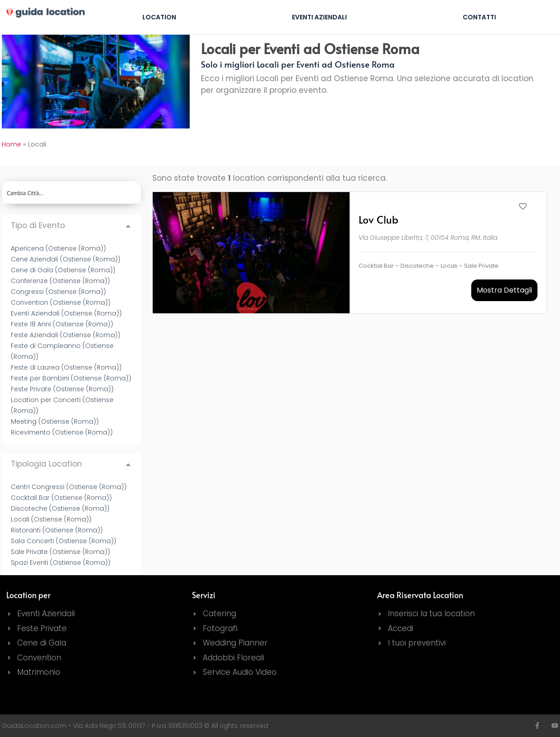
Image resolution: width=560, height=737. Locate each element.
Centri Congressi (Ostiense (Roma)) (69, 487)
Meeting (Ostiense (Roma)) (55, 421)
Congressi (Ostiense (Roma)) (58, 292)
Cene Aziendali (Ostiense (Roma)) (66, 259)
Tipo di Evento (38, 225)
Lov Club (378, 219)
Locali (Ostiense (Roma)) (51, 519)
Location (159, 17)
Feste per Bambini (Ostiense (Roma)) (71, 378)
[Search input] (72, 192)
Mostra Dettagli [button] (504, 290)
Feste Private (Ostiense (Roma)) (62, 389)
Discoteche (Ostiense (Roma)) (60, 508)
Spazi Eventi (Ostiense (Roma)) (61, 563)
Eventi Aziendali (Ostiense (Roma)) (66, 313)
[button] (71, 226)
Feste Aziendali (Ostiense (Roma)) (66, 335)
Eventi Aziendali (319, 17)
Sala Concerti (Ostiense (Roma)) (64, 541)
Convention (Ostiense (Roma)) (61, 302)
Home (11, 144)
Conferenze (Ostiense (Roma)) (60, 281)
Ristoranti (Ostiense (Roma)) (57, 530)
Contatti (479, 17)
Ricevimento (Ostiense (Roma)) (62, 432)
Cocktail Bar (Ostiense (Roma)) (61, 498)
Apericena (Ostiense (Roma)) (58, 248)
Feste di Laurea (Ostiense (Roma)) (66, 367)
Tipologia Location (46, 464)
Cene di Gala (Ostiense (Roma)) (63, 270)
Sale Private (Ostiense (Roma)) (60, 552)
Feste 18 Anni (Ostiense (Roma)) (62, 324)
